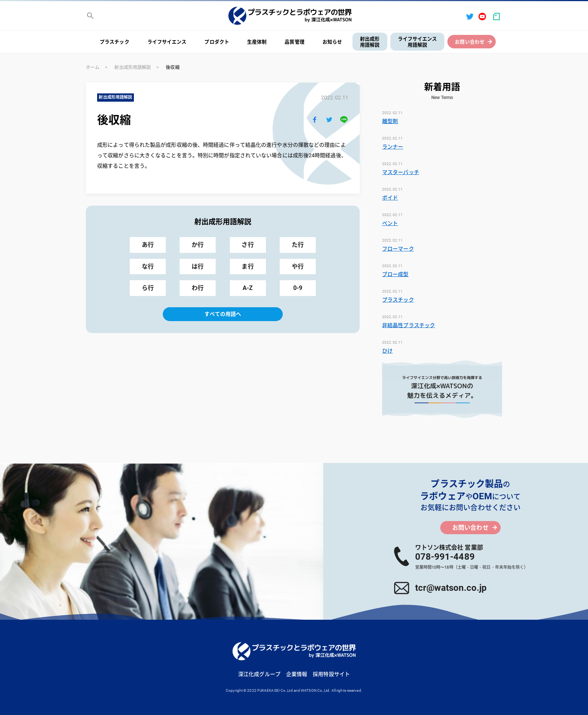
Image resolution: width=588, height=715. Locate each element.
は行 (198, 267)
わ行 (198, 288)
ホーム (93, 68)
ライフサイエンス (167, 42)
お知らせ (332, 42)
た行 (298, 245)
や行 (298, 267)
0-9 (298, 288)
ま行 (247, 267)
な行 (148, 267)
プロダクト (217, 42)
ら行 (148, 288)
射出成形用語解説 (370, 42)
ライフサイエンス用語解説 (418, 42)
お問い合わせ (470, 42)
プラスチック (115, 42)
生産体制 (257, 42)
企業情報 (297, 674)
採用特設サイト (331, 674)
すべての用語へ (223, 314)
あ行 (148, 245)
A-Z (248, 288)
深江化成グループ (259, 674)
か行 (198, 245)
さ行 (247, 245)
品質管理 (294, 42)
